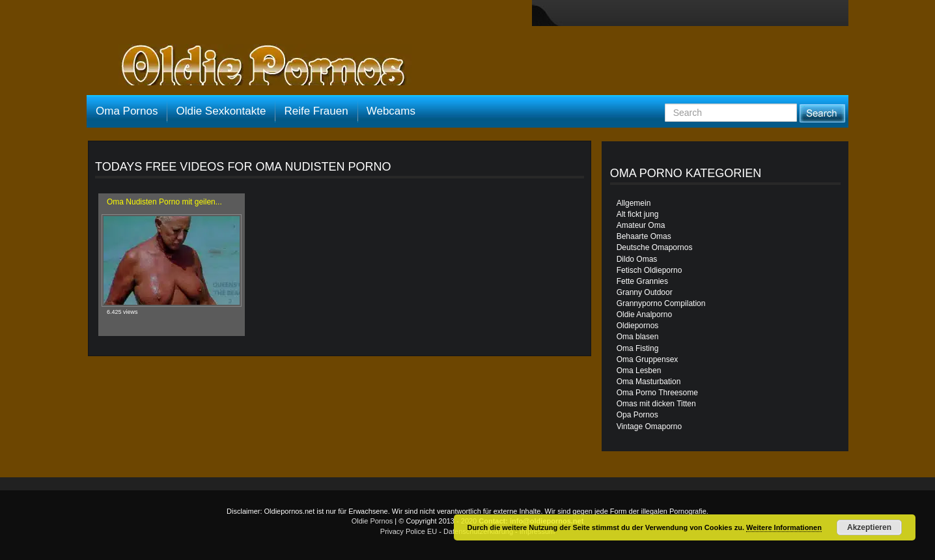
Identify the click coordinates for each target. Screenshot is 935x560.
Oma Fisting (638, 348)
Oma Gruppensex (648, 359)
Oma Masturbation (649, 382)
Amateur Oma (641, 225)
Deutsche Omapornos (655, 247)
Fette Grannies (642, 281)
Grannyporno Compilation (661, 303)
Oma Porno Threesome (657, 393)
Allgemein (634, 203)
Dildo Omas (637, 259)
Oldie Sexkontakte (221, 111)
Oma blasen (638, 337)
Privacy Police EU (409, 531)
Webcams (391, 111)
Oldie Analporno (644, 315)
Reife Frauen (316, 111)
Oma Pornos (127, 111)
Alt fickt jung (638, 214)
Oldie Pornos (372, 521)
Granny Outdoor (645, 292)
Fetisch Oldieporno (649, 270)
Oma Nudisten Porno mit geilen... (164, 202)
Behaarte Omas (644, 236)
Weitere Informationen (784, 527)
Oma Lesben (639, 371)
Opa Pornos (637, 415)
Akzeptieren (869, 527)
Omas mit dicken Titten (656, 404)
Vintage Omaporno (649, 427)
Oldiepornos (638, 326)
